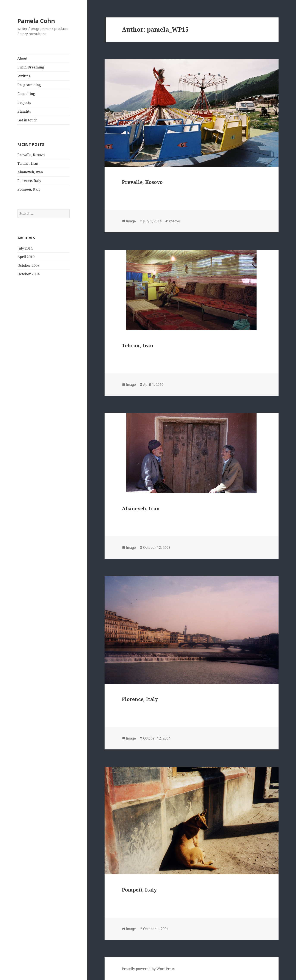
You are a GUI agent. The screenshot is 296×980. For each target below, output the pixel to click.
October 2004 (28, 274)
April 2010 (26, 257)
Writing (24, 76)
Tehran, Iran (28, 163)
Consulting (26, 94)
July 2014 (25, 248)
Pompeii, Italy (29, 189)
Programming (29, 85)
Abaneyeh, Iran (30, 172)
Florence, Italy (29, 181)
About (22, 58)
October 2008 (28, 265)
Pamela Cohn (36, 21)
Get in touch (27, 120)
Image (131, 221)
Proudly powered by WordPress (148, 969)
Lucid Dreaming (31, 67)
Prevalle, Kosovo (31, 155)
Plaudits (24, 111)
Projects (24, 102)
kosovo (174, 221)
